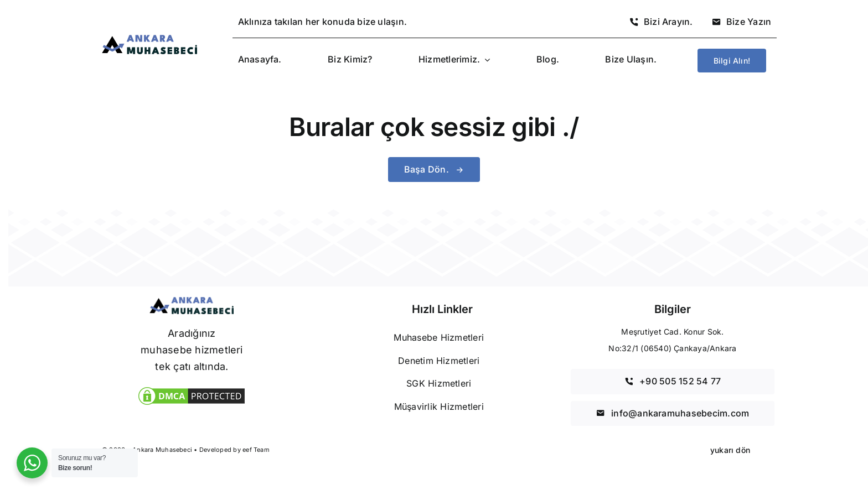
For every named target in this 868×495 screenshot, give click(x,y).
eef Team (256, 450)
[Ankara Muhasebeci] (149, 39)
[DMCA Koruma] (192, 389)
